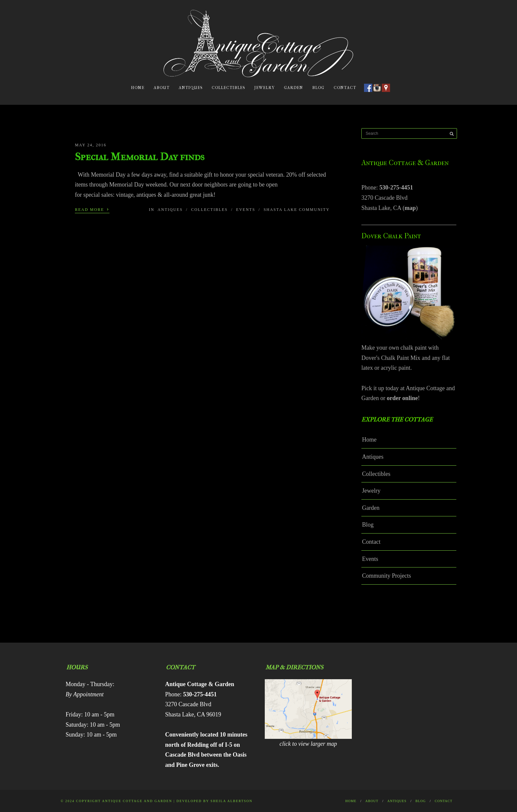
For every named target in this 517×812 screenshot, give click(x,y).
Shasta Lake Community (296, 210)
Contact (345, 88)
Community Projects (387, 576)
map (410, 208)
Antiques (191, 88)
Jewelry (264, 88)
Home (138, 88)
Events (246, 210)
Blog (318, 88)
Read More (92, 209)
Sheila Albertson (232, 801)
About (162, 88)
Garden (293, 88)
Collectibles (228, 88)
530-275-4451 (396, 188)
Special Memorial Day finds (140, 157)
